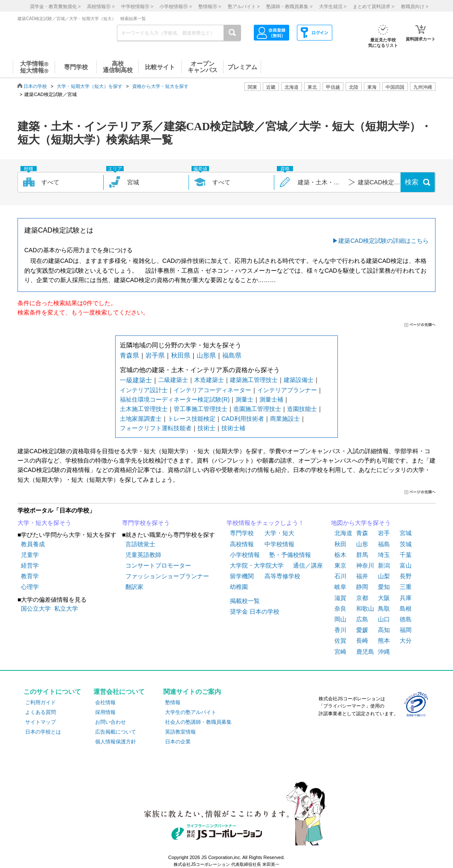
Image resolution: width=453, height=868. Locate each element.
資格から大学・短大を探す (160, 86)
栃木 (340, 555)
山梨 (384, 576)
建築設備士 (299, 380)
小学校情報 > (176, 6)
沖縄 (384, 652)
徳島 (406, 619)
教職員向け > (415, 6)
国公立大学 (36, 609)
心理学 (30, 587)
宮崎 (340, 652)
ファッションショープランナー (167, 576)
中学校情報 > (137, 6)
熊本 (384, 641)
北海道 (292, 87)
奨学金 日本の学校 (255, 612)
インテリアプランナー (287, 390)
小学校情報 (245, 555)
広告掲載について (116, 732)
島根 (406, 609)
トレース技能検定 (192, 419)
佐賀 (340, 641)
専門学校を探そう (146, 523)
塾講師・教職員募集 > (289, 6)
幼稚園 (239, 587)
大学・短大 (279, 533)
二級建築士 (173, 380)
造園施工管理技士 (257, 409)
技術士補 (233, 428)
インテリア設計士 (144, 390)
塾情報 (173, 702)
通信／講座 (308, 565)
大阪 (384, 598)
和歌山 (365, 609)
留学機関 (242, 576)
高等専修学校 (282, 576)
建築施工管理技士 (254, 380)
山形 (362, 544)
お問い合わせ (110, 722)
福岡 (406, 630)
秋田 (340, 544)
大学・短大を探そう (44, 523)
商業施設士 (285, 419)
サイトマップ (41, 722)
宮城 (406, 533)
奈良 (340, 609)
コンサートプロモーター (158, 565)
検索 (412, 182)
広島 (362, 619)
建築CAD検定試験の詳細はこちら (383, 241)
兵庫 (406, 598)
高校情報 (242, 544)
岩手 (384, 533)
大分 (406, 641)
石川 (340, 576)
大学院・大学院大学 (257, 565)
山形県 (206, 355)
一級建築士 (136, 380)
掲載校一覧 (245, 601)
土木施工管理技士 (144, 409)
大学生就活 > (333, 6)
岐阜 (340, 587)
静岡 (362, 587)
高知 (384, 630)
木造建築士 (209, 380)
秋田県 (181, 355)
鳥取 (384, 609)
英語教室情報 (180, 732)
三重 (406, 587)
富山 (406, 565)
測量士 (244, 399)
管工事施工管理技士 (200, 409)
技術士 (206, 428)
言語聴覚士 (140, 544)
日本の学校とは (43, 732)
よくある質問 (41, 712)
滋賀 (340, 598)
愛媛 (362, 630)
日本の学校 (35, 86)
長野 (406, 576)
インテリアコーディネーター (212, 390)
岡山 (340, 619)
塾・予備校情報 (290, 555)
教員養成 (33, 544)
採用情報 (105, 712)
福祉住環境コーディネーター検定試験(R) (175, 399)
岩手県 (155, 355)
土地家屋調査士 (141, 419)
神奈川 (365, 565)
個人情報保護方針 (116, 742)
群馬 (362, 555)
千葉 (406, 555)
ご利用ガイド (41, 702)
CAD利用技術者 (243, 419)
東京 (340, 565)
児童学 (30, 555)
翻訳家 (134, 587)
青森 (362, 533)
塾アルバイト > (244, 6)
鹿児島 (365, 652)
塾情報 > (210, 6)
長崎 (362, 641)
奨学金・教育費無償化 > (55, 6)
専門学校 (242, 533)
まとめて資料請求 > (373, 6)
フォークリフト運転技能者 (156, 428)
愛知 (384, 587)
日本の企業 (178, 742)
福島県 (232, 355)
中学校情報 (279, 544)
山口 (384, 619)
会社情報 (105, 702)
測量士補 (271, 399)
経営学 (30, 565)
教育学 (30, 576)
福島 (384, 544)
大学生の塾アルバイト (191, 712)
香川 (340, 630)
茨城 (406, 544)
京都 (362, 598)
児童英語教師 (143, 555)
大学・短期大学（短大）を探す (90, 86)
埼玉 (384, 555)
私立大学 (66, 609)
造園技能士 (302, 409)
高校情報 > (101, 6)
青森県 (129, 355)
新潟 (384, 565)
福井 (362, 576)
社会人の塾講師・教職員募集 (198, 722)
